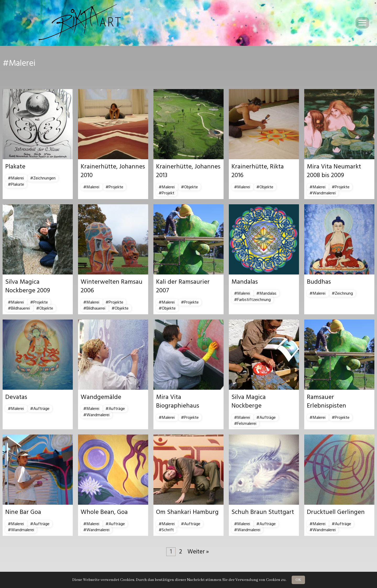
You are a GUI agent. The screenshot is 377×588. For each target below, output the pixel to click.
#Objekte (189, 187)
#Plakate (16, 184)
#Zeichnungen (43, 178)
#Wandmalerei (323, 193)
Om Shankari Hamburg (187, 512)
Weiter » (198, 552)
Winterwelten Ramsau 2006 (112, 286)
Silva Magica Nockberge (249, 402)
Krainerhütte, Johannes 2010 (113, 171)
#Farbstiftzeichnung (252, 300)
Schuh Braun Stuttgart (263, 512)
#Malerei (16, 178)
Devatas (16, 397)
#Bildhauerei (19, 308)
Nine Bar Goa (23, 512)
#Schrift (166, 530)
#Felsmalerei (245, 424)
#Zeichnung (342, 293)
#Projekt (167, 193)
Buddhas (319, 282)
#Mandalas (266, 293)
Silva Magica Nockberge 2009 (28, 286)
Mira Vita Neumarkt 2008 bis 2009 (334, 171)
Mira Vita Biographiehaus (178, 402)
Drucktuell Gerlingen (336, 512)
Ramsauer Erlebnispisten (326, 402)
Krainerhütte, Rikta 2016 (258, 171)
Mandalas (245, 282)
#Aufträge (40, 409)
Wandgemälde (101, 397)
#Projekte (114, 187)
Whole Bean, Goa (104, 512)
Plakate (15, 167)
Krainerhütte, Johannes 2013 (188, 171)
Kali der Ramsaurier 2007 (183, 286)
